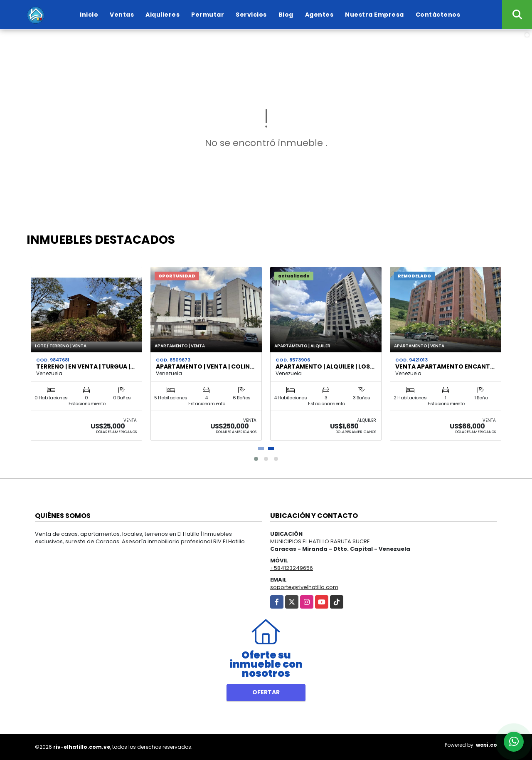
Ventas (122, 15)
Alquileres (163, 15)
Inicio (89, 15)
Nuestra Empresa (374, 15)
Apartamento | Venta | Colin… (205, 366)
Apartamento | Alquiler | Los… (325, 366)
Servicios (251, 15)
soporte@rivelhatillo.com (304, 587)
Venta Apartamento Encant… (445, 366)
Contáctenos (438, 15)
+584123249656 (292, 568)
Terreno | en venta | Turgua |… (85, 366)
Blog (286, 15)
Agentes (319, 15)
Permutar (208, 15)
